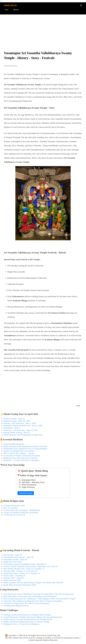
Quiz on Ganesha (10, 508)
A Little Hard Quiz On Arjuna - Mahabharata (22, 510)
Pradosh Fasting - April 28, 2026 (17, 421)
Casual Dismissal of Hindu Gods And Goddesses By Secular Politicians (33, 617)
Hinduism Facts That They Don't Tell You (20, 458)
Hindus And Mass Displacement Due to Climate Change (26, 622)
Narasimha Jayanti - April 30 (15, 559)
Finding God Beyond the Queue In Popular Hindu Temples (27, 615)
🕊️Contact (15, 10)
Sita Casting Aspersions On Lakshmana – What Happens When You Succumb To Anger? (40, 599)
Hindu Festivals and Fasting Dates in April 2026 (23, 435)
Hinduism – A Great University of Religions (21, 460)
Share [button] (78, 406)
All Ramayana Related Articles (16, 606)
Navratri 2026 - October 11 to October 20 (20, 571)
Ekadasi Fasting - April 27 (14, 419)
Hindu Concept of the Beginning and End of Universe (25, 446)
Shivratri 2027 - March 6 (14, 578)
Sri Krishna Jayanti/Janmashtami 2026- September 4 (25, 564)
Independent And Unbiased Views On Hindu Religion (25, 449)
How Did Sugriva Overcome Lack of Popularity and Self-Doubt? (30, 596)
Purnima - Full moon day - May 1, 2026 (20, 423)
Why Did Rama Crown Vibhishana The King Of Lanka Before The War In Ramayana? (39, 594)
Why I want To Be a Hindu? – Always (19, 453)
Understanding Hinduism (14, 444)
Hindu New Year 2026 (13, 562)
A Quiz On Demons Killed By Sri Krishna (21, 512)
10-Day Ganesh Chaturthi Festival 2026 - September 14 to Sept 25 (31, 566)
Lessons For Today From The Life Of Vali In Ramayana (26, 603)
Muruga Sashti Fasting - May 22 (17, 432)
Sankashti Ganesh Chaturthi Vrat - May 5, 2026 (23, 426)
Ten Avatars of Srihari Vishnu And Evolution (22, 456)
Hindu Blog (10, 5)
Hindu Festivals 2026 (12, 580)
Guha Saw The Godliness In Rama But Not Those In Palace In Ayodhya (33, 601)
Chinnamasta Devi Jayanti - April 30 (18, 557)
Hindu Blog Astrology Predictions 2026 (20, 585)
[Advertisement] (43, 29)
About (6, 10)
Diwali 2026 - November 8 (14, 576)
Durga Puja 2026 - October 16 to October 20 (22, 573)
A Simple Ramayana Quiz (14, 505)
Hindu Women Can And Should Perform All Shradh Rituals (28, 619)
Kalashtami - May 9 (12, 428)
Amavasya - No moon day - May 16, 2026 (21, 430)
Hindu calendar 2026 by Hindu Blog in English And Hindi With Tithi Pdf (33, 583)
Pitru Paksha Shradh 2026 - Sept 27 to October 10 (24, 569)
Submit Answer (26, 493)
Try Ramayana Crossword (14, 515)
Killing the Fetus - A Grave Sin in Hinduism (21, 624)
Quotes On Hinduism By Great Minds (19, 451)
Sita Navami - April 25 (13, 555)
